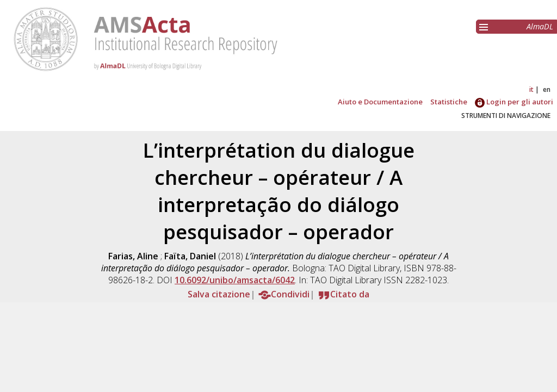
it (531, 89)
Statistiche (449, 102)
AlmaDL (540, 26)
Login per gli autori (514, 102)
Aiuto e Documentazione (380, 102)
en (547, 89)
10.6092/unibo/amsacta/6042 (235, 280)
